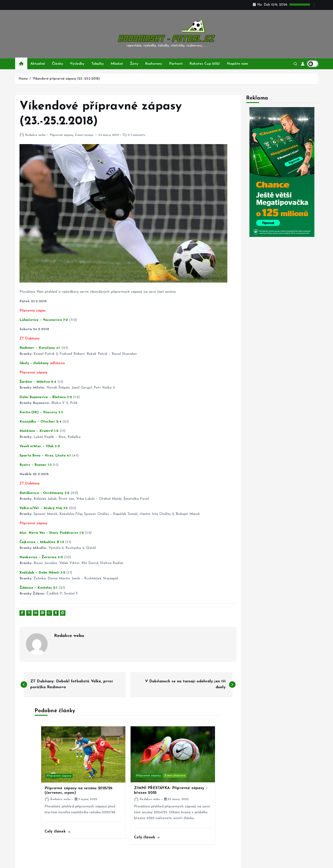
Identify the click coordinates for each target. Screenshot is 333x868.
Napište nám (238, 64)
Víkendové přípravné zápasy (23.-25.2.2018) (66, 79)
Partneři (176, 64)
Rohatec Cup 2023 (205, 64)
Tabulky (98, 64)
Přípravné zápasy (62, 135)
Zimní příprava (175, 776)
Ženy (134, 64)
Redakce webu (32, 135)
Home (23, 79)
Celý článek (57, 832)
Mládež (117, 64)
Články (57, 64)
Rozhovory (154, 64)
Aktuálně (38, 64)
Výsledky (77, 64)
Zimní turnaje (84, 135)
